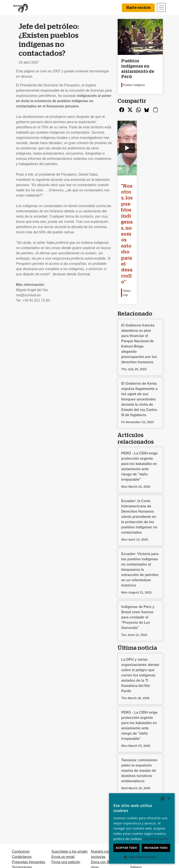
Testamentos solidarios (109, 815)
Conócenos (21, 778)
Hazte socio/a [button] (138, 8)
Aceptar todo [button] (126, 848)
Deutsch (137, 778)
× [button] (169, 799)
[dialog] (142, 828)
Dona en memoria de (107, 810)
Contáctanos (22, 783)
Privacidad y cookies (28, 799)
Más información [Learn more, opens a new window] (156, 839)
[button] (142, 857)
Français (137, 789)
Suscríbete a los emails (69, 778)
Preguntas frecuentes (28, 789)
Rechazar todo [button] (156, 848)
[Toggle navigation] (161, 7)
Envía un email (63, 783)
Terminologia (22, 794)
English (136, 783)
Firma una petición (66, 789)
